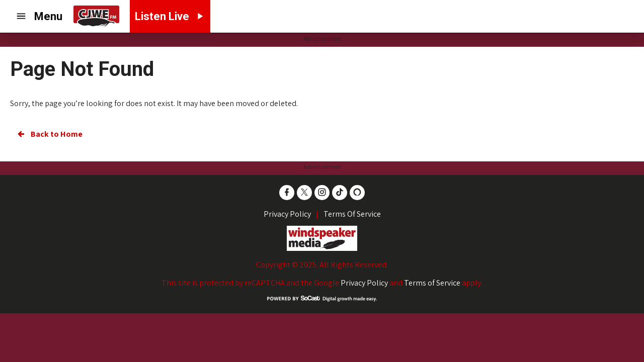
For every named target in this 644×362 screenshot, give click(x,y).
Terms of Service (432, 283)
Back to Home (49, 134)
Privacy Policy (364, 283)
